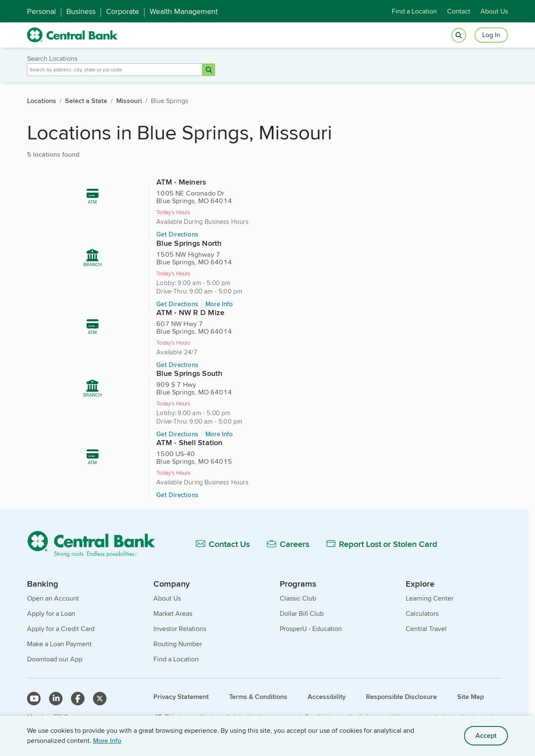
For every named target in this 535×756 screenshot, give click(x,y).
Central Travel (426, 613)
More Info (107, 741)
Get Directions (166, 247)
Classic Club (298, 583)
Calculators (422, 598)
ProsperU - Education (311, 613)
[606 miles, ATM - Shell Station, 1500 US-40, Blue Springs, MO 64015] (268, 429)
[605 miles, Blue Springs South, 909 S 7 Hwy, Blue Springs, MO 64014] (355, 328)
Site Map (471, 681)
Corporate (123, 11)
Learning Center (430, 583)
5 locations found (53, 154)
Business (81, 11)
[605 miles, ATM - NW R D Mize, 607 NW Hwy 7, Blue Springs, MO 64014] (180, 328)
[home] (72, 35)
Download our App (55, 644)
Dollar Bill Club (302, 598)
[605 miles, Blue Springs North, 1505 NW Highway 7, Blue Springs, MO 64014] (355, 223)
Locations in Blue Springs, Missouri (180, 132)
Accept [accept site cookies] (486, 736)
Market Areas (173, 598)
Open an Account (53, 583)
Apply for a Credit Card (61, 613)
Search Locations (52, 59)
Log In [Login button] (491, 35)
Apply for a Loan (51, 598)
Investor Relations (180, 613)
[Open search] (459, 35)
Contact (459, 11)
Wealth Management (184, 11)
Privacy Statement (181, 681)
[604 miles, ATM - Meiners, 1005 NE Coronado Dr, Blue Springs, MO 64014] (180, 223)
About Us (494, 11)
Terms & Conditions (258, 681)
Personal (41, 11)
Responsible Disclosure (401, 681)
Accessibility (327, 681)
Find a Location (414, 11)
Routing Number (178, 629)
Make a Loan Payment (59, 629)
